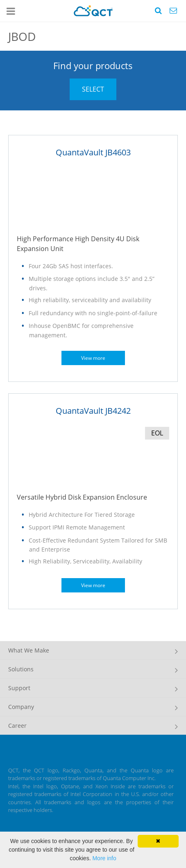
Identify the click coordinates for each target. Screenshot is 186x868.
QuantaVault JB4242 (93, 411)
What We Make (29, 650)
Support (19, 688)
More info (104, 858)
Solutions (21, 669)
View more (93, 358)
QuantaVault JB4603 (93, 152)
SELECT (93, 89)
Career (17, 726)
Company (21, 707)
